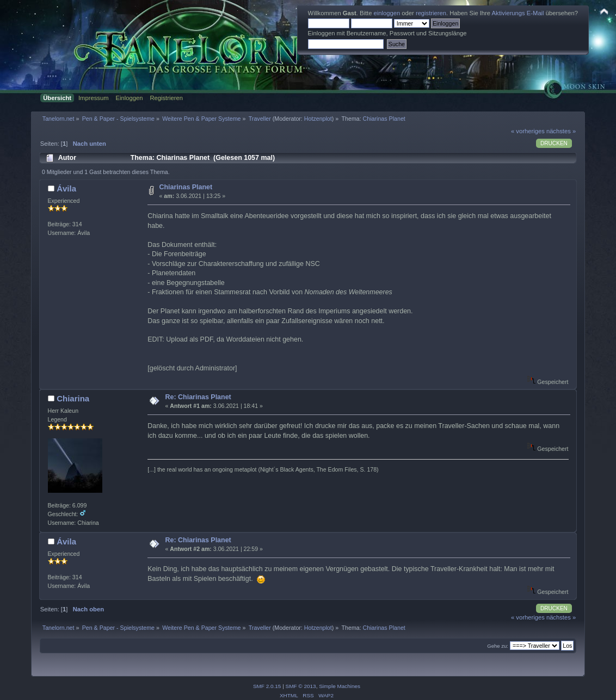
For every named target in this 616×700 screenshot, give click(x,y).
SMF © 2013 (301, 686)
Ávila (66, 188)
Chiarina (73, 398)
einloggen (387, 13)
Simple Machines (340, 686)
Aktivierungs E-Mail (518, 13)
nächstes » (561, 131)
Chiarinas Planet (186, 187)
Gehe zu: (498, 646)
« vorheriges (528, 131)
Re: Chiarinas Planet (198, 397)
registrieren (431, 13)
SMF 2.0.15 (267, 686)
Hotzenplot (318, 119)
